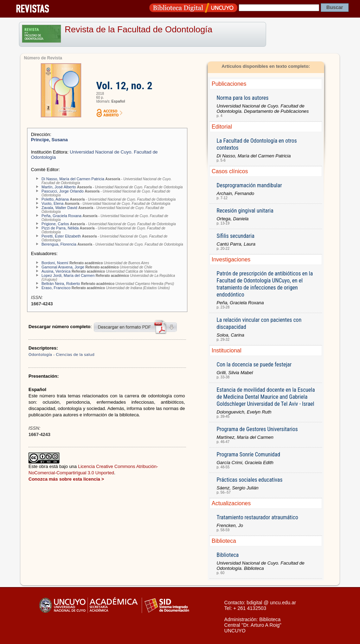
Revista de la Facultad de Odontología (139, 29)
